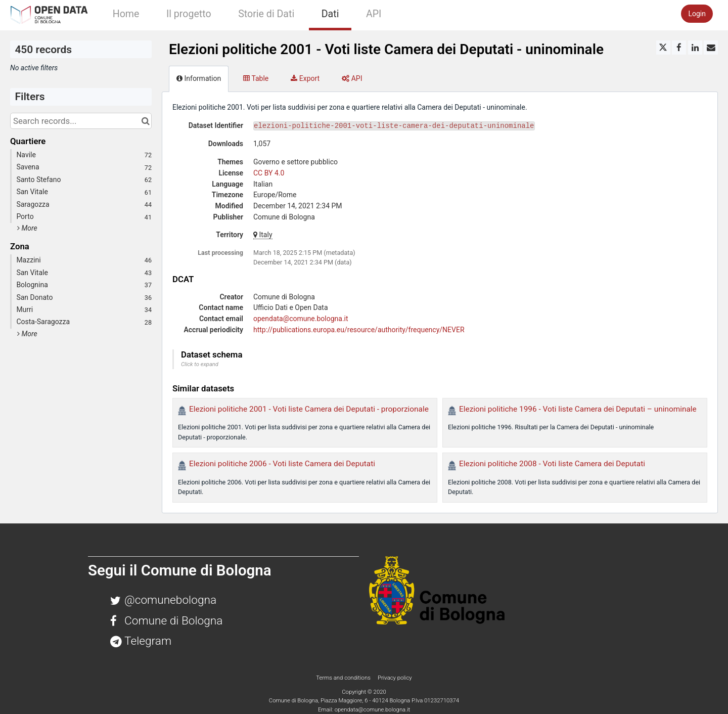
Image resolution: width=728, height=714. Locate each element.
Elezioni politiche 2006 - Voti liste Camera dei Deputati (282, 464)
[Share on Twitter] (663, 48)
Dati (330, 14)
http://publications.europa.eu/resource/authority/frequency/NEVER (359, 330)
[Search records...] (81, 121)
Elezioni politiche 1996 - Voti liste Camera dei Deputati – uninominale (578, 409)
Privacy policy (395, 678)
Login (697, 14)
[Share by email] (711, 48)
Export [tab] (305, 78)
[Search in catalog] (145, 121)
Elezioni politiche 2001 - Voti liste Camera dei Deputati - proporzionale (309, 409)
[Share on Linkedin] (695, 48)
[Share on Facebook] (679, 48)
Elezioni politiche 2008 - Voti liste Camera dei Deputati (552, 464)
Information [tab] (199, 78)
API (374, 14)
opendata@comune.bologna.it (301, 319)
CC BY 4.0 (269, 173)
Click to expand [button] (200, 364)
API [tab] (352, 78)
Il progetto (189, 14)
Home (126, 14)
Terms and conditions (344, 678)
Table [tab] (256, 78)
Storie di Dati (266, 14)
